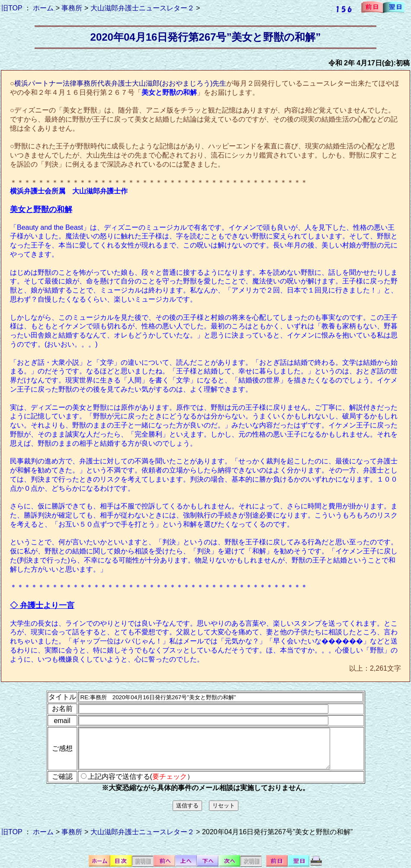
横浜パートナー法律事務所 (56, 83)
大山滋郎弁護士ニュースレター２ (142, 8)
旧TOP (12, 8)
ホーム (43, 8)
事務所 (72, 8)
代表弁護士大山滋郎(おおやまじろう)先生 (162, 83)
